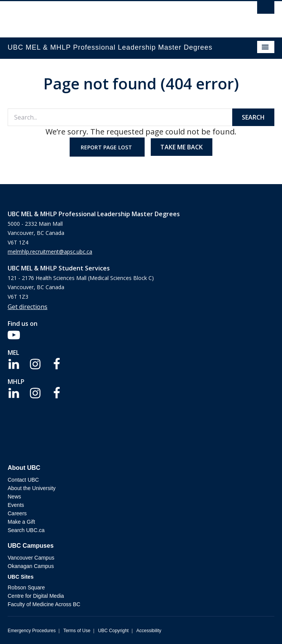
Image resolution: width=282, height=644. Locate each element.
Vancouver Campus (31, 558)
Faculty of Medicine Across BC (44, 604)
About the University (32, 488)
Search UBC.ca (26, 530)
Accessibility (149, 631)
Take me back (182, 147)
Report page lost (107, 147)
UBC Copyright (113, 631)
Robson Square (26, 587)
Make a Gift (21, 522)
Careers (17, 513)
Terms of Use (77, 631)
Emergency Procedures (32, 631)
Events (16, 505)
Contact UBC (23, 480)
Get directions (28, 307)
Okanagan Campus (31, 566)
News (14, 497)
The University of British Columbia (101, 16)
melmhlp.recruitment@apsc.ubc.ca (50, 252)
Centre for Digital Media (36, 596)
